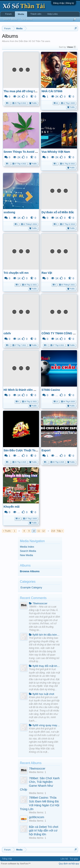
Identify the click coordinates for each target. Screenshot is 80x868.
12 (43, 531)
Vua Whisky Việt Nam (56, 152)
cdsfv (7, 333)
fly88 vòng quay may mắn (45, 725)
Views (72, 47)
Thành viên (36, 14)
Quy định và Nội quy (69, 864)
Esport (46, 450)
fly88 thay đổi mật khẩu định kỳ (45, 666)
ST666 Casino (51, 390)
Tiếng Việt (7, 859)
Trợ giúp (74, 859)
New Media (26, 555)
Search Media (28, 551)
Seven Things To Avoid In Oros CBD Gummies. (35, 152)
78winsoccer (38, 603)
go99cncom (37, 817)
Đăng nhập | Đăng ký (64, 3)
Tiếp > (60, 531)
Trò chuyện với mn (16, 273)
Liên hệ (64, 859)
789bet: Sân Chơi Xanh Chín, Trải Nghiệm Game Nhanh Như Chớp (40, 784)
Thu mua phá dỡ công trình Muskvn (27, 91)
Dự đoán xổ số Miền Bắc (58, 212)
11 (39, 531)
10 (34, 531)
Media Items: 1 (37, 772)
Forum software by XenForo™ (16, 864)
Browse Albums (30, 571)
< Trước (7, 531)
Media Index (27, 547)
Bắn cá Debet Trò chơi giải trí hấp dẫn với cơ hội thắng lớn (44, 831)
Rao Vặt (47, 273)
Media (21, 14)
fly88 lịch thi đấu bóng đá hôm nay (45, 635)
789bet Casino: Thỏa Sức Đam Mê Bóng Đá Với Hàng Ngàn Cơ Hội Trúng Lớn (40, 803)
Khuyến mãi (12, 507)
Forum (8, 14)
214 (53, 531)
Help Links (52, 14)
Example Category (31, 587)
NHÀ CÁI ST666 (52, 91)
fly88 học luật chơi (42, 694)
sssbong (9, 212)
